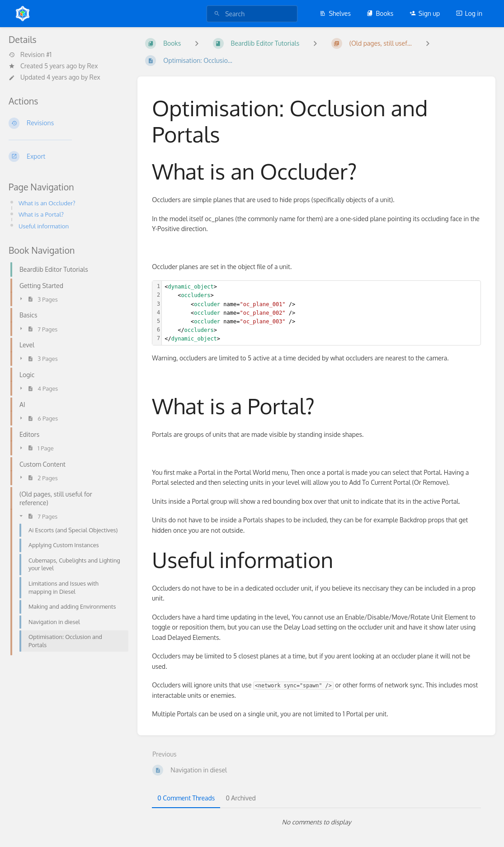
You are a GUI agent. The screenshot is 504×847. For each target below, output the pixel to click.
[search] (252, 14)
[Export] (66, 156)
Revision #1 (30, 55)
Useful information (45, 226)
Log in (469, 13)
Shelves (335, 13)
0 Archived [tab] (240, 798)
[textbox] (321, 313)
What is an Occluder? (48, 203)
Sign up (425, 13)
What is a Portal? (42, 214)
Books (380, 13)
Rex (92, 66)
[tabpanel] (316, 822)
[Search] (217, 14)
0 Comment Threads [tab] (186, 798)
